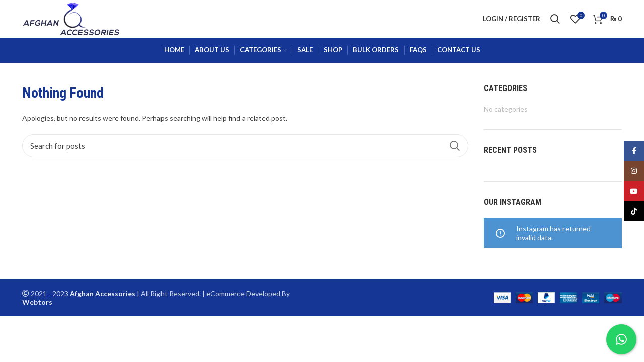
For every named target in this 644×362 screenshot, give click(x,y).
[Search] (245, 146)
